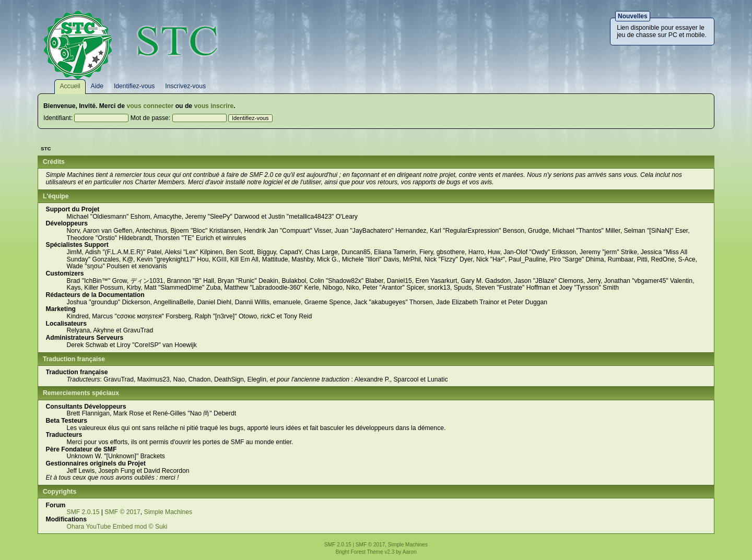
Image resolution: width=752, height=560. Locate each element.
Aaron (410, 552)
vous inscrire (214, 106)
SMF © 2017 (122, 512)
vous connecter (150, 106)
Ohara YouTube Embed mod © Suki (117, 527)
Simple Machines (168, 512)
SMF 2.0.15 (83, 512)
